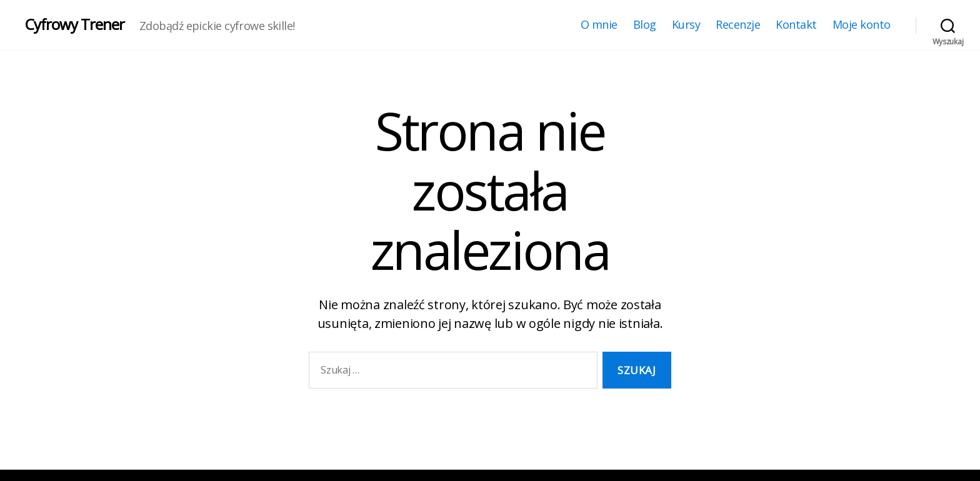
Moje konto (862, 25)
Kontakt (796, 25)
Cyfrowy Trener (75, 24)
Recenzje (738, 25)
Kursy (686, 25)
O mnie (599, 25)
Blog (645, 25)
